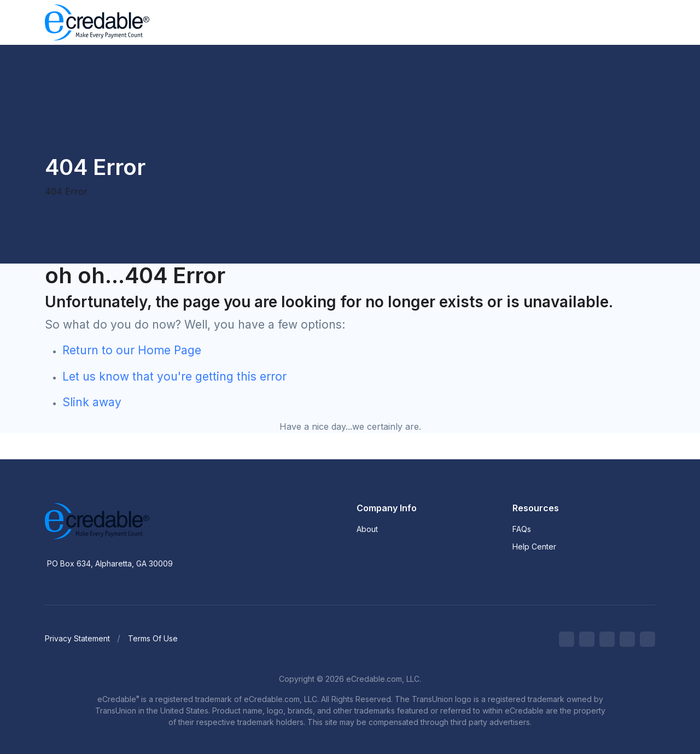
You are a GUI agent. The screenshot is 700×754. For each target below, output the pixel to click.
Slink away (92, 402)
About (367, 529)
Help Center (534, 546)
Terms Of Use (153, 638)
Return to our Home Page (132, 350)
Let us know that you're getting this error (174, 376)
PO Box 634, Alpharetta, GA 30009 (110, 563)
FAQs (522, 529)
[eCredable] (132, 521)
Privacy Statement (77, 638)
